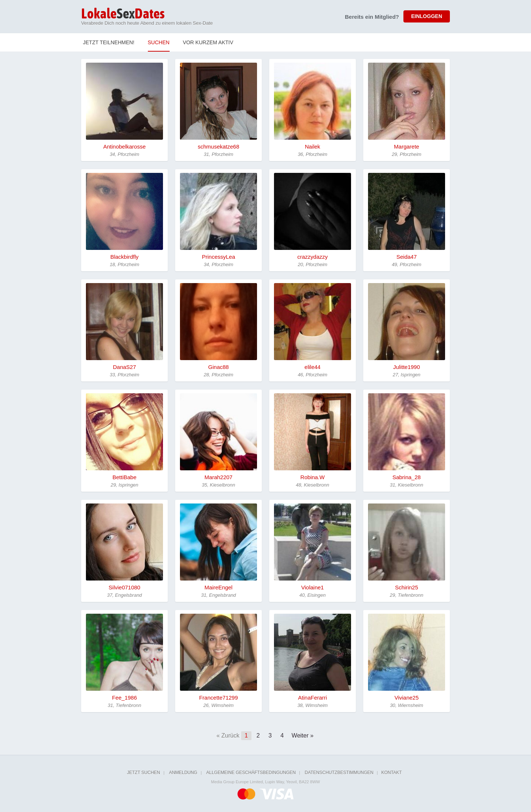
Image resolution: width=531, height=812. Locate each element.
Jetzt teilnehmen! (109, 42)
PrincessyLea (218, 257)
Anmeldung (183, 773)
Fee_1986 (125, 698)
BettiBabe (124, 477)
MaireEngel (219, 587)
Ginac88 (219, 367)
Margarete (406, 147)
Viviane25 (407, 698)
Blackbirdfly (124, 257)
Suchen (159, 42)
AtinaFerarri (312, 698)
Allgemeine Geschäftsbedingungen (251, 773)
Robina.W (313, 477)
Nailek (313, 147)
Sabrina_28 (407, 477)
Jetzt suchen (143, 773)
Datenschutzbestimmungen (339, 773)
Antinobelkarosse (124, 147)
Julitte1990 (407, 367)
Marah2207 (219, 477)
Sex (123, 14)
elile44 (313, 367)
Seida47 (407, 257)
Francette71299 (218, 698)
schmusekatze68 (218, 147)
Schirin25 (407, 587)
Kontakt (392, 773)
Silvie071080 (125, 587)
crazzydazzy (313, 257)
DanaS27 (124, 367)
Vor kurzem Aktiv (208, 42)
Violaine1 (313, 587)
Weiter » (303, 736)
